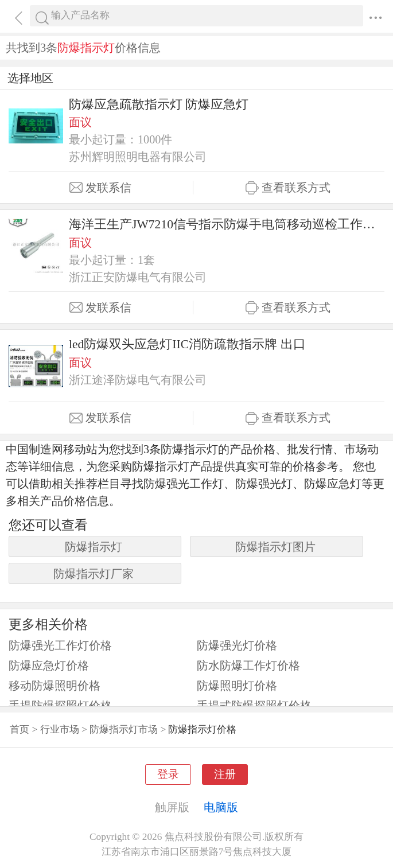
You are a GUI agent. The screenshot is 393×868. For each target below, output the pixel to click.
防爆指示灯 (94, 547)
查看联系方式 (288, 188)
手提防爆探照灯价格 (60, 706)
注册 (225, 774)
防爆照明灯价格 (237, 686)
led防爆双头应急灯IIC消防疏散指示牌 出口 (187, 344)
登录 (168, 774)
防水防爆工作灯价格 (248, 665)
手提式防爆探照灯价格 (254, 706)
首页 (20, 729)
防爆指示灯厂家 (94, 574)
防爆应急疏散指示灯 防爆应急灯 (159, 104)
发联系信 (100, 188)
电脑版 (221, 807)
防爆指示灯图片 (275, 547)
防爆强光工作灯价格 (60, 645)
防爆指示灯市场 (124, 729)
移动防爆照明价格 (55, 686)
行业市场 (60, 729)
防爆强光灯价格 (237, 645)
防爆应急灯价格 (49, 665)
